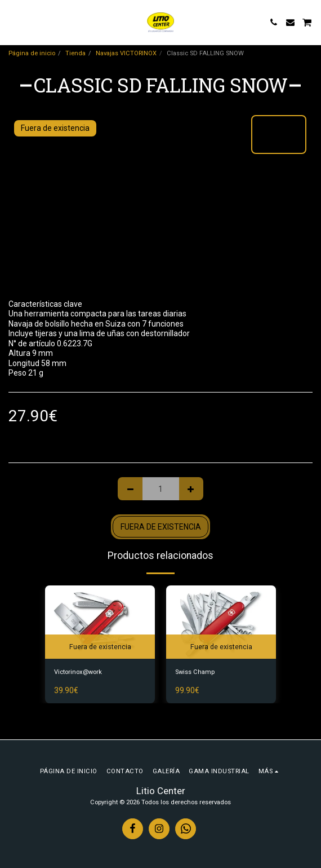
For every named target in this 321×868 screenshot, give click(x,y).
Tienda (75, 53)
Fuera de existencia (161, 527)
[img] (100, 622)
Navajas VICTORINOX (126, 53)
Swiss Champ (195, 672)
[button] (12, 22)
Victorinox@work (78, 672)
